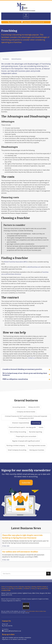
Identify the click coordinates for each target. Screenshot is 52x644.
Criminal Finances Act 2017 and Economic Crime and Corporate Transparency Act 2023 (26, 417)
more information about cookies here (36, 611)
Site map (11, 588)
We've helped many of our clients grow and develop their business (26, 374)
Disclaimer (27, 588)
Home (3, 587)
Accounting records (19, 407)
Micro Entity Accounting (18, 432)
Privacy (33, 588)
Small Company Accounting (17, 450)
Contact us (31, 358)
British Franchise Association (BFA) (16, 262)
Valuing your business (37, 450)
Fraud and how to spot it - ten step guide (22, 427)
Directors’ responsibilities (21, 423)
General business (16, 59)
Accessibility (19, 588)
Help (38, 588)
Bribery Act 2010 (34, 407)
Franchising (36, 423)
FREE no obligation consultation (26, 379)
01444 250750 (15, 22)
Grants (41, 427)
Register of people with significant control (26, 441)
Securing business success (37, 445)
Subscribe (26, 483)
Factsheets (6, 59)
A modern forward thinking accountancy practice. (26, 369)
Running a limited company (16, 445)
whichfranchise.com (34, 267)
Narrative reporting (36, 432)
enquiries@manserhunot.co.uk (34, 22)
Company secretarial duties (26, 412)
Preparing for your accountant (26, 436)
